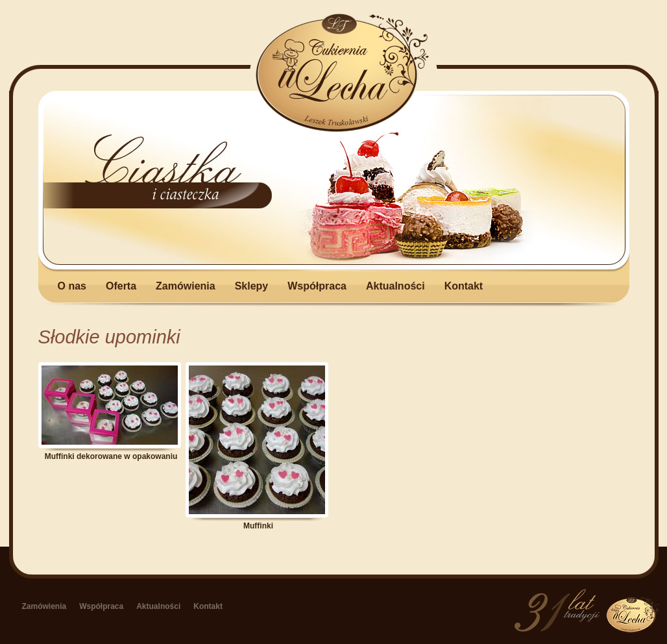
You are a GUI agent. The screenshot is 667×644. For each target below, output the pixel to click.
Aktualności (395, 286)
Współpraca (317, 286)
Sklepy (252, 286)
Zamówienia (186, 286)
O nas (72, 286)
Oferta (121, 286)
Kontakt (464, 286)
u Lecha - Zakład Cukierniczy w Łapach (343, 73)
